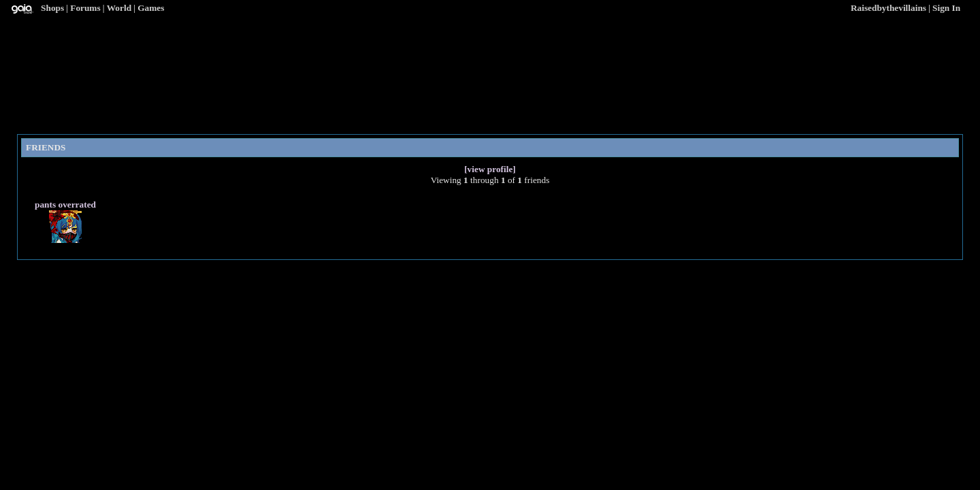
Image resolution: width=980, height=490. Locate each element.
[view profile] (490, 169)
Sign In (946, 8)
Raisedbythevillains (888, 8)
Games (151, 8)
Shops (52, 8)
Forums (85, 8)
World (119, 8)
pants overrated (65, 205)
